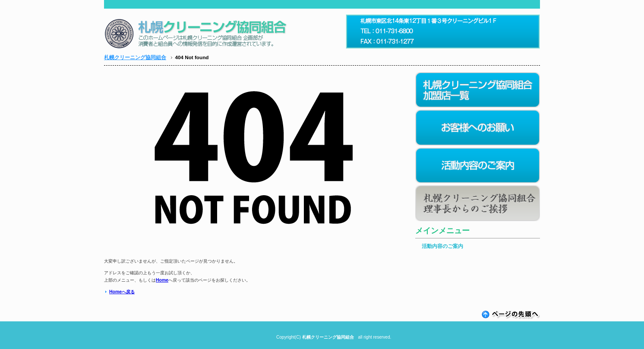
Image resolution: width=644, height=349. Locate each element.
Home (162, 280)
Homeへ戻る (122, 292)
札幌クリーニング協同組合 (135, 57)
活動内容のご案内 (442, 246)
